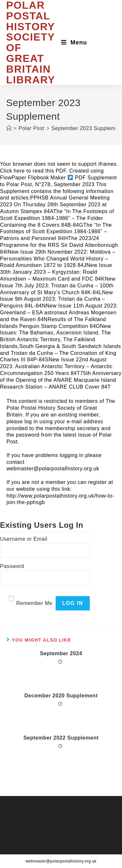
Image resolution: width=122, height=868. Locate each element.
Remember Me (34, 603)
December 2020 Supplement (61, 696)
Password (12, 566)
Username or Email (24, 539)
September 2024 (61, 653)
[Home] (9, 128)
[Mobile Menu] (74, 42)
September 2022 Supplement (61, 738)
